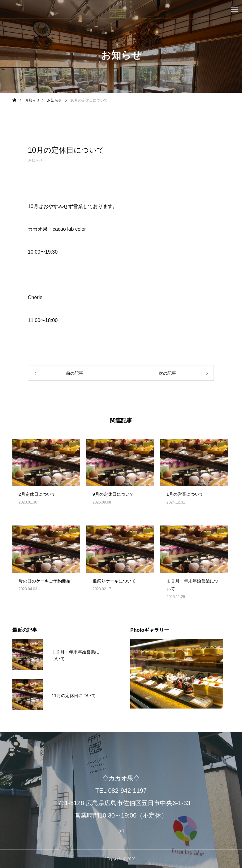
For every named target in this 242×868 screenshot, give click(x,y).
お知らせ (35, 160)
